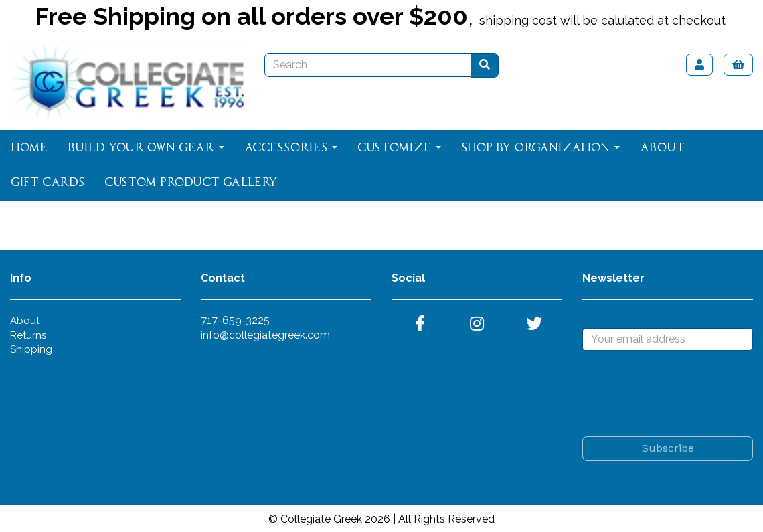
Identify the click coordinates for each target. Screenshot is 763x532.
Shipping (31, 349)
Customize (399, 148)
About (662, 148)
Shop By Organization (540, 148)
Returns (28, 335)
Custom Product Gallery (191, 183)
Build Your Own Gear (146, 148)
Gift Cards (48, 183)
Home (29, 148)
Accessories (291, 148)
